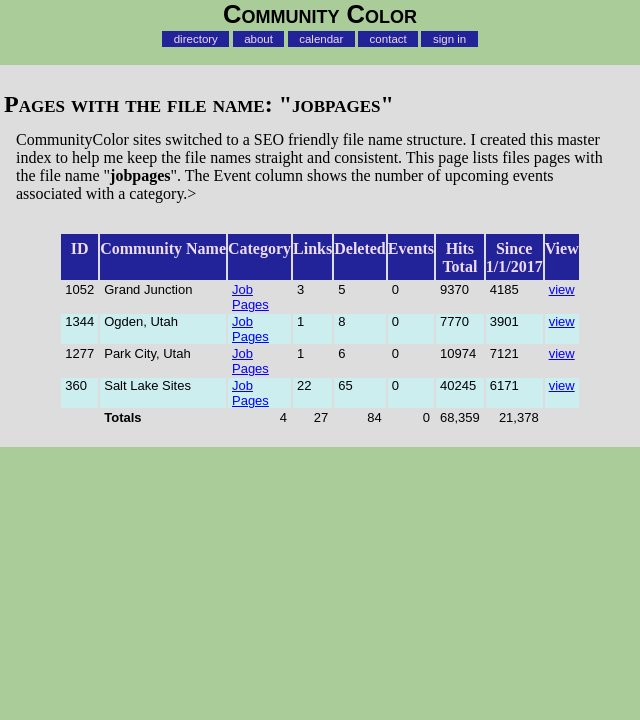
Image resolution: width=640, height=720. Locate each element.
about (258, 39)
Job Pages (250, 297)
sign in (449, 39)
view (562, 289)
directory (196, 39)
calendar (321, 39)
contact (388, 39)
